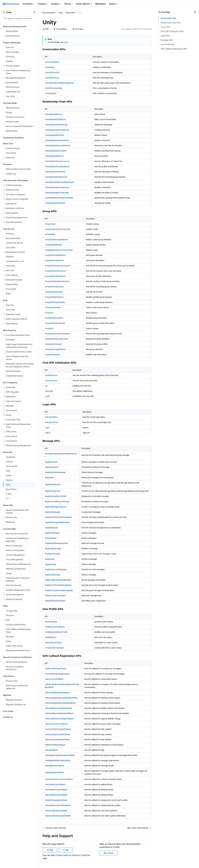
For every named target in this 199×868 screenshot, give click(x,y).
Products (43, 4)
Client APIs (70, 13)
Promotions (29, 4)
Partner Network (84, 4)
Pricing (69, 4)
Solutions (56, 4)
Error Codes (8, 711)
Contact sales (62, 855)
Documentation (49, 13)
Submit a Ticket (80, 855)
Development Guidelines (14, 138)
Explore (113, 4)
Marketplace (101, 4)
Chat (61, 13)
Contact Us (8, 717)
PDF (46, 29)
